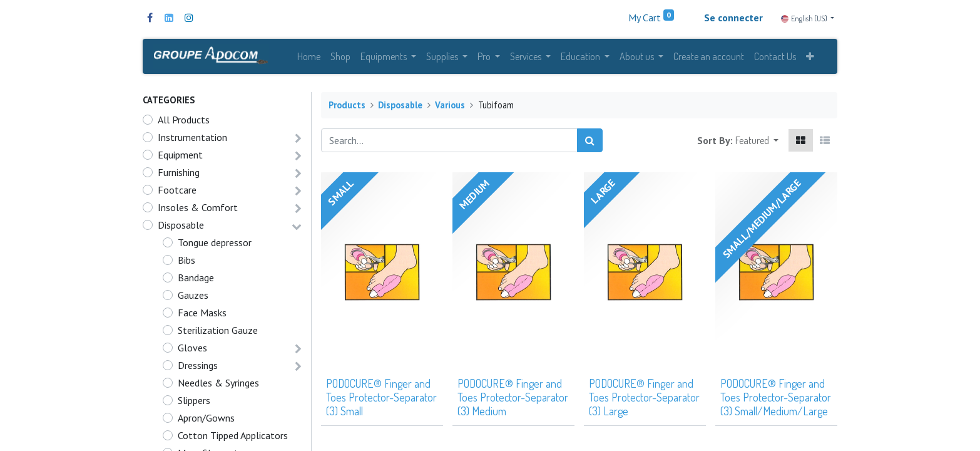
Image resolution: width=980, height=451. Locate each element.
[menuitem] (309, 58)
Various (450, 107)
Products (347, 107)
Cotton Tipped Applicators (233, 438)
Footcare (177, 192)
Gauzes (193, 298)
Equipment (180, 157)
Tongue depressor (215, 245)
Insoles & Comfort (198, 210)
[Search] (590, 143)
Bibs (186, 262)
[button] (810, 58)
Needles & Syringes (218, 385)
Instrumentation (192, 140)
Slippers (194, 403)
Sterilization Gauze (218, 333)
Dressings (198, 368)
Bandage (196, 280)
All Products (184, 122)
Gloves (192, 350)
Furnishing (179, 175)
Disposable (181, 227)
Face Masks (202, 315)
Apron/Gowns (206, 420)
